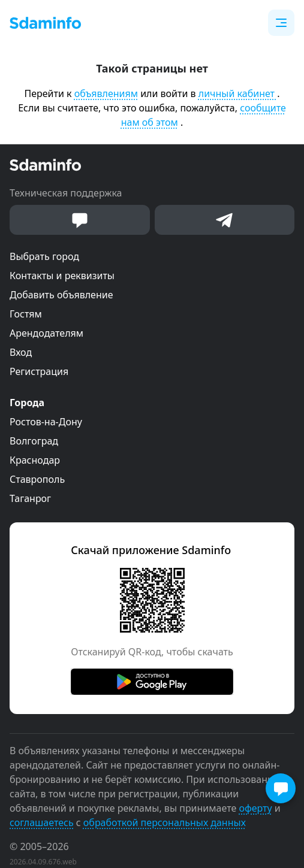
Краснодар (35, 460)
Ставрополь (37, 479)
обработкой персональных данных (165, 822)
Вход (21, 352)
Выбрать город (44, 256)
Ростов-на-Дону (46, 422)
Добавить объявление (61, 295)
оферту (255, 808)
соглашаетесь (42, 822)
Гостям (26, 314)
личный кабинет (238, 93)
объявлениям (106, 93)
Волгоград (34, 441)
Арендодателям (46, 333)
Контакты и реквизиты (62, 276)
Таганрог (30, 498)
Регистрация (39, 371)
